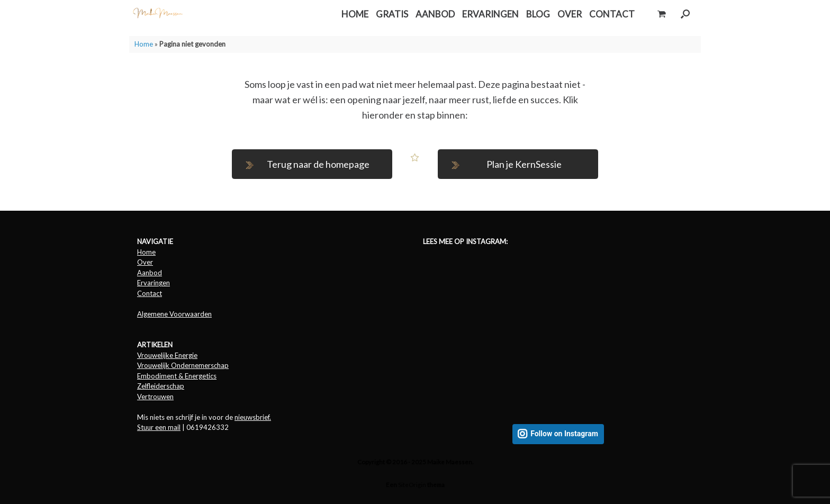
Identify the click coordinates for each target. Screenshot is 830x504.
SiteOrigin (412, 485)
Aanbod (150, 273)
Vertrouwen (155, 397)
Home (144, 44)
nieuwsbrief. (253, 417)
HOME (355, 14)
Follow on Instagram (564, 434)
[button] (685, 14)
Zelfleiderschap (161, 386)
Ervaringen (154, 283)
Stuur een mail (159, 427)
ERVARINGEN (490, 14)
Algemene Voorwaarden (174, 314)
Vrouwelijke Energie (167, 355)
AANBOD (435, 14)
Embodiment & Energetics (177, 376)
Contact (150, 293)
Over (145, 262)
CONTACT (612, 14)
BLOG (538, 14)
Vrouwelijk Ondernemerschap (183, 365)
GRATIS (392, 14)
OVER (570, 14)
